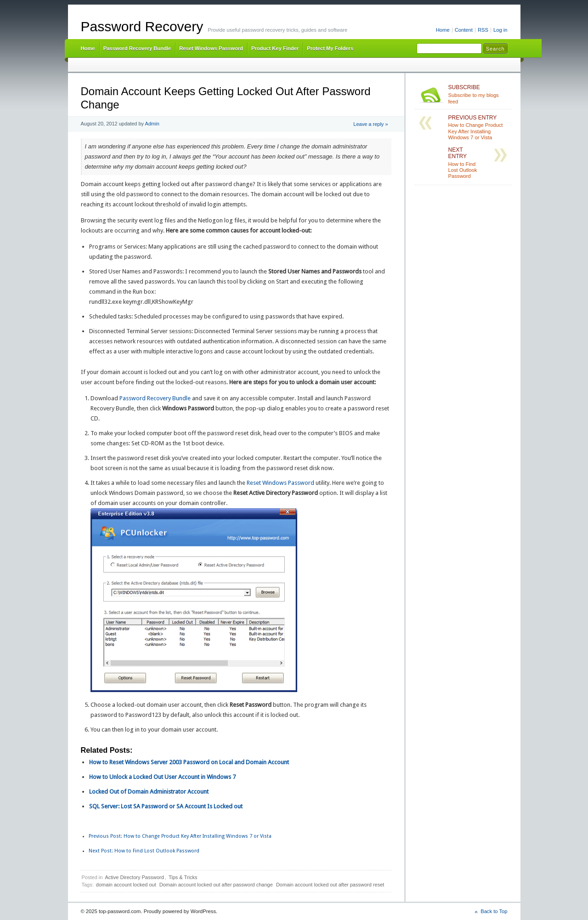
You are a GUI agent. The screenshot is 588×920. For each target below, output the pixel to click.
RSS (483, 30)
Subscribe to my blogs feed (478, 94)
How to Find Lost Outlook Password (144, 851)
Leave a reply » (370, 124)
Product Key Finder (275, 48)
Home (443, 30)
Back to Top (494, 911)
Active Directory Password (134, 877)
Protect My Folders (330, 48)
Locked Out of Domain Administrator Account (149, 792)
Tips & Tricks (183, 877)
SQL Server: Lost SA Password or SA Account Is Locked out (166, 806)
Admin (152, 124)
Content (464, 30)
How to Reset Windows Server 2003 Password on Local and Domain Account (189, 762)
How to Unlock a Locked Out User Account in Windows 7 (162, 777)
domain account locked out (126, 885)
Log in (500, 30)
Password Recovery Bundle (137, 48)
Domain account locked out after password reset (330, 885)
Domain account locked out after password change (216, 885)
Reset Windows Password (211, 48)
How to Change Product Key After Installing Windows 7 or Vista (180, 836)
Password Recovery (142, 26)
